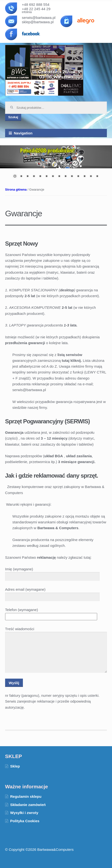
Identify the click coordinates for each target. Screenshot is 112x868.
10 (72, 177)
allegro (86, 21)
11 (78, 177)
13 (91, 177)
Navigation (23, 133)
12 (84, 177)
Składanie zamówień (28, 805)
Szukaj (13, 117)
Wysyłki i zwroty (24, 813)
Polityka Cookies (25, 821)
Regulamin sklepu (26, 796)
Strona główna (16, 190)
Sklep (15, 766)
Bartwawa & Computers (44, 70)
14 (97, 177)
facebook (31, 35)
